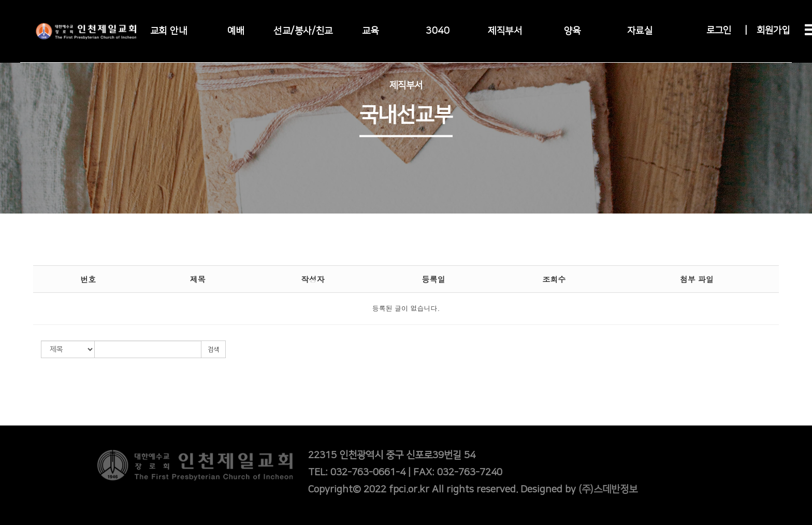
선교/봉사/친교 (303, 31)
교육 (371, 31)
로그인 (719, 31)
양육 (572, 31)
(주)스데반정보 (608, 489)
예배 (236, 31)
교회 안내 (169, 31)
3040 (438, 31)
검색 (213, 350)
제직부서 (505, 31)
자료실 (640, 31)
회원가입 (773, 31)
